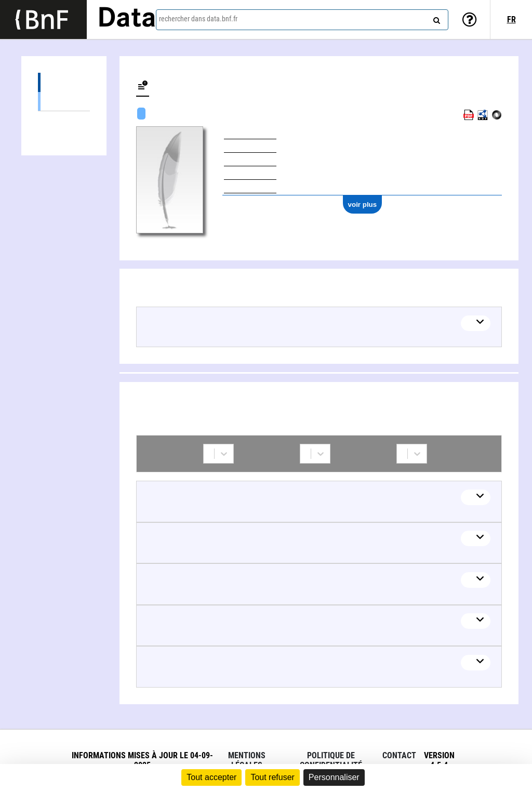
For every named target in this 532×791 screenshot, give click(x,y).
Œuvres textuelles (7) (64, 101)
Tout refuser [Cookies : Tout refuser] (272, 777)
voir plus (363, 205)
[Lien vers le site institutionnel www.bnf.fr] (43, 19)
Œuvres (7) (64, 82)
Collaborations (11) (64, 121)
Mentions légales (247, 760)
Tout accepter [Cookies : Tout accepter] (211, 777)
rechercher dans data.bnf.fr (198, 19)
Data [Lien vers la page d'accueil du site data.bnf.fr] (127, 19)
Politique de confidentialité (331, 760)
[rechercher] (435, 18)
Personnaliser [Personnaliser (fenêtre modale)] (334, 777)
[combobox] (302, 20)
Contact (399, 755)
